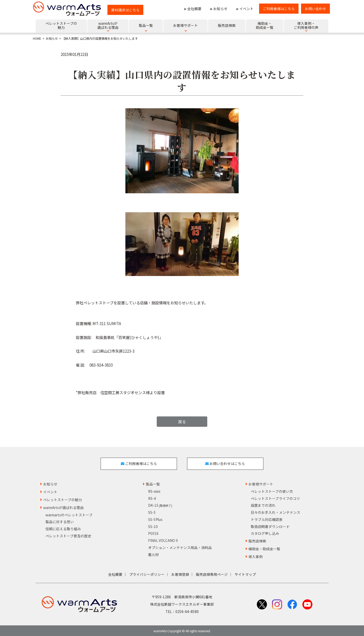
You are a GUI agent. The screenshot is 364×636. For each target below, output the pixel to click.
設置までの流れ (263, 504)
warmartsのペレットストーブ (69, 514)
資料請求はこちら (125, 10)
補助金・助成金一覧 (264, 548)
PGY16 (153, 533)
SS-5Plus (155, 519)
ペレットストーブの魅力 (63, 499)
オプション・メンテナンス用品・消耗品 (180, 547)
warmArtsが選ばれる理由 (63, 507)
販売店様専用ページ (212, 574)
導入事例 (256, 556)
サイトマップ (245, 574)
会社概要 (194, 9)
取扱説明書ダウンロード (270, 526)
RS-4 (152, 498)
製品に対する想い (60, 521)
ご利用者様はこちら (279, 9)
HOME (37, 38)
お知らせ (220, 9)
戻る (182, 421)
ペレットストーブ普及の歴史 (68, 535)
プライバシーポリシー (147, 574)
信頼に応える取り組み (63, 528)
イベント (246, 9)
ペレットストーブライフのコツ (275, 498)
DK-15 (160, 504)
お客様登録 (180, 574)
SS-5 (152, 512)
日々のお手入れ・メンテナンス (276, 512)
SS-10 (153, 526)
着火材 (153, 554)
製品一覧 (153, 483)
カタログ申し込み (265, 533)
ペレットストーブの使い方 (272, 491)
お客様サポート (261, 483)
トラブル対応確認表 (267, 519)
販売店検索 (257, 540)
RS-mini (154, 491)
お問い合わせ (315, 9)
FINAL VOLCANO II (163, 540)
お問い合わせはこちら (226, 463)
